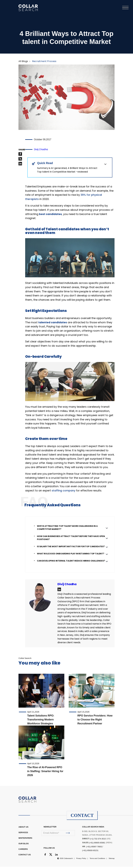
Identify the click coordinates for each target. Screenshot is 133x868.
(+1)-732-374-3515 (98, 840)
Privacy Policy (81, 860)
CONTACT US (25, 856)
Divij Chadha (41, 151)
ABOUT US (23, 828)
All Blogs (23, 63)
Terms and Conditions (97, 860)
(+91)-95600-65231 (90, 852)
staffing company (63, 492)
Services (23, 834)
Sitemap (112, 860)
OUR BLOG (24, 845)
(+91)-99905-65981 (97, 844)
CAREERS (23, 850)
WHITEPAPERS (25, 839)
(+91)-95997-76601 (94, 848)
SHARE (22, 151)
